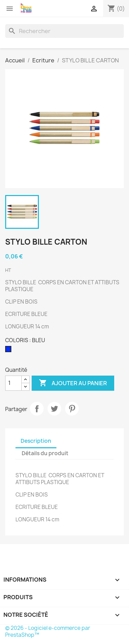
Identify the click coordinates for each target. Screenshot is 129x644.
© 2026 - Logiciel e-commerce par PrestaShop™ (48, 631)
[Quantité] (13, 383)
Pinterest (72, 409)
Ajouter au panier (73, 383)
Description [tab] (36, 441)
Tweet (54, 409)
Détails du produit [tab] (45, 453)
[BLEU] (10, 351)
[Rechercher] (64, 31)
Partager (37, 409)
